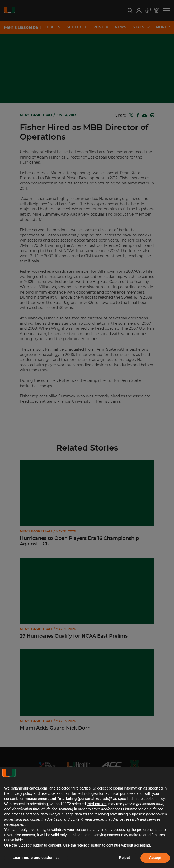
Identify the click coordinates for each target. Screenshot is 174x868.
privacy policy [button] (21, 793)
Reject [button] (124, 858)
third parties (97, 804)
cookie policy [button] (154, 799)
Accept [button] (155, 858)
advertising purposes (127, 814)
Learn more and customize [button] (36, 858)
